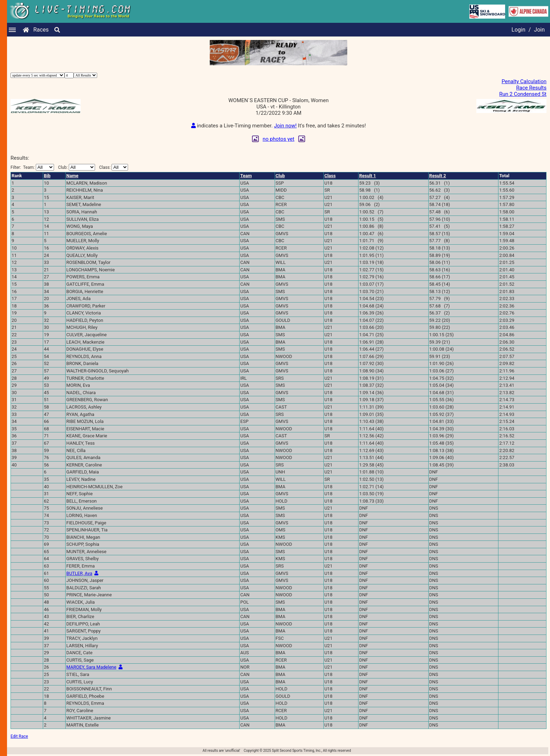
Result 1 (368, 176)
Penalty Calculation (524, 81)
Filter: (32, 167)
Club (280, 176)
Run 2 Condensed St (523, 94)
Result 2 (438, 176)
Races (41, 30)
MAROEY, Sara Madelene (91, 667)
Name (72, 176)
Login (518, 30)
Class (330, 176)
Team (246, 176)
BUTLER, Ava (79, 573)
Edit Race (19, 736)
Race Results (531, 88)
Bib (47, 176)
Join (539, 30)
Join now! (285, 126)
